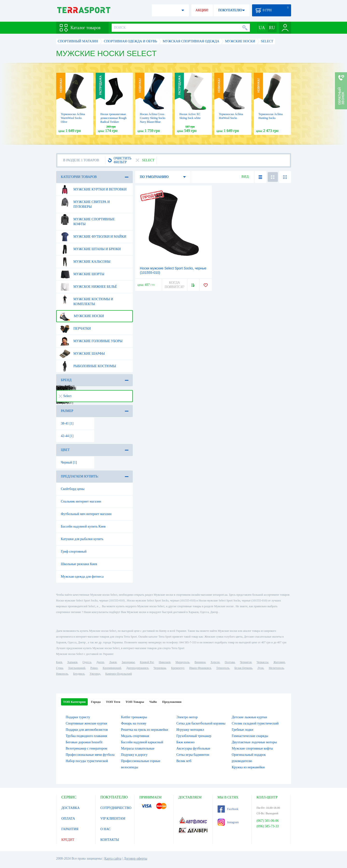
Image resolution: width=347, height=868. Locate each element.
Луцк (260, 668)
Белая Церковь (243, 668)
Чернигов (246, 662)
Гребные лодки (243, 730)
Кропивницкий (112, 668)
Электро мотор (187, 717)
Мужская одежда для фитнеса (82, 577)
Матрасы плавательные (138, 748)
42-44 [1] (67, 436)
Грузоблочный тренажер (194, 736)
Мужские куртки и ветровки (93, 189)
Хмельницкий (77, 668)
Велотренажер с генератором (87, 748)
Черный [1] (69, 462)
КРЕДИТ (68, 840)
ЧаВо (153, 702)
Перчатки (75, 329)
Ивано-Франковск (200, 668)
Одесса (87, 662)
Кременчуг (178, 668)
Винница (200, 662)
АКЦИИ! (202, 10)
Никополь (62, 674)
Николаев (165, 662)
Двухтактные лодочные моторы (254, 742)
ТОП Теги (113, 702)
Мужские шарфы (82, 354)
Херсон (215, 662)
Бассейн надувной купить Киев (83, 526)
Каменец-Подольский (119, 674)
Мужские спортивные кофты (87, 220)
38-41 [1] (67, 423)
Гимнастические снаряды (250, 736)
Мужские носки (82, 316)
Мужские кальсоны (85, 262)
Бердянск (79, 674)
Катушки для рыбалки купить (82, 539)
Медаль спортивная (135, 736)
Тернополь (223, 668)
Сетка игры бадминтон (193, 755)
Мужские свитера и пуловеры (85, 202)
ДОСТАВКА (71, 808)
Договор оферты (135, 858)
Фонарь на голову (134, 723)
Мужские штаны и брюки (90, 249)
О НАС (106, 829)
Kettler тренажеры (134, 717)
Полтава (230, 662)
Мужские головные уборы (91, 341)
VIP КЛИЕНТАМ (113, 819)
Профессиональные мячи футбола (90, 755)
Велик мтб (184, 761)
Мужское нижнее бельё (88, 287)
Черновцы (160, 668)
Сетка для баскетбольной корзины (201, 723)
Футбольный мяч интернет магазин (86, 514)
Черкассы (263, 662)
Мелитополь (276, 668)
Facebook (228, 809)
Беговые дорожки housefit (84, 742)
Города (96, 702)
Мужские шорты (82, 274)
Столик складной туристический (255, 723)
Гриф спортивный (74, 551)
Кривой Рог (147, 662)
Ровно (94, 668)
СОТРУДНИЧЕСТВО (116, 808)
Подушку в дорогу (134, 755)
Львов (113, 662)
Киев (59, 662)
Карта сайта (113, 858)
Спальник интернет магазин (81, 501)
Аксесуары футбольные (193, 748)
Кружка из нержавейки (248, 767)
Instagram (228, 822)
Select (65, 396)
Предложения (172, 702)
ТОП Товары (135, 702)
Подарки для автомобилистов (87, 730)
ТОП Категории (74, 702)
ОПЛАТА (68, 819)
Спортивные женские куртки (87, 723)
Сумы (60, 668)
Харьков (72, 662)
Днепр (100, 662)
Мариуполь (182, 662)
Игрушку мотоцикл (190, 730)
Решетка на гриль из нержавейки (144, 730)
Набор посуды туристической (87, 761)
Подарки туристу (78, 717)
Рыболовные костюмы (88, 366)
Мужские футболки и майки (93, 237)
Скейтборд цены (73, 489)
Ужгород (95, 674)
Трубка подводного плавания (87, 736)
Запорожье (128, 662)
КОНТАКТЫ (110, 840)
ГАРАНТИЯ (70, 829)
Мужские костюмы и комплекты (86, 300)
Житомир (279, 662)
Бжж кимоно (186, 742)
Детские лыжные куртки (249, 717)
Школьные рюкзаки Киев (79, 564)
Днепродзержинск (137, 668)
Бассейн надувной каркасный (142, 742)
